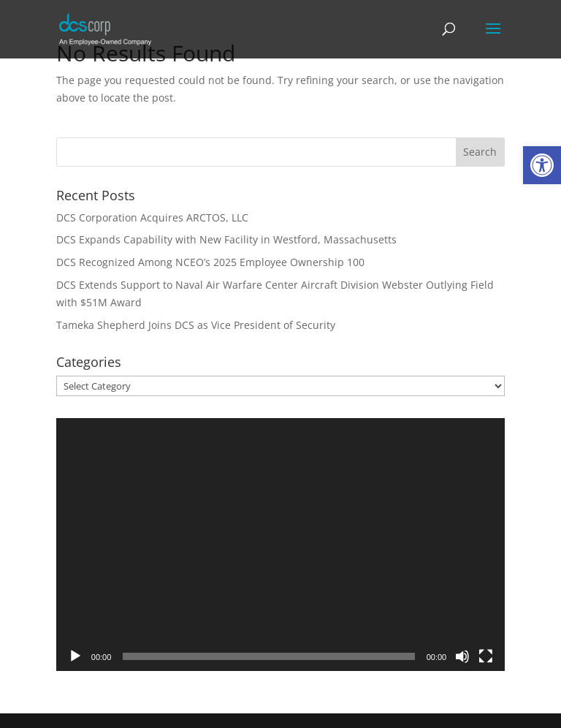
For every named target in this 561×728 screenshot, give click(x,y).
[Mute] (462, 656)
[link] (542, 165)
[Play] (75, 656)
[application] (280, 545)
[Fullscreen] (486, 656)
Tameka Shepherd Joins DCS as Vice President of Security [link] (196, 325)
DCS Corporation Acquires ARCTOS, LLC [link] (152, 217)
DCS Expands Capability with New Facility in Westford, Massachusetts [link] (226, 239)
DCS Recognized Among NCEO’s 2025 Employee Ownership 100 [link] (210, 262)
